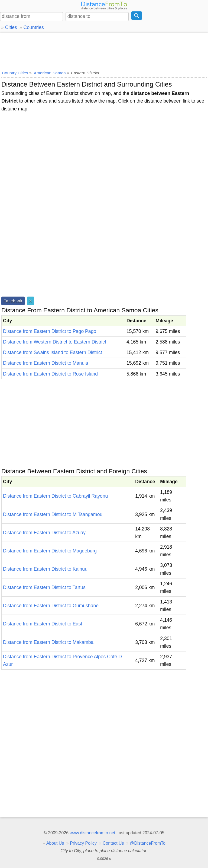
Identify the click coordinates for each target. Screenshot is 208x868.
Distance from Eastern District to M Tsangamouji (54, 514)
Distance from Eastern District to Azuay (44, 533)
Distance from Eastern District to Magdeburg (50, 551)
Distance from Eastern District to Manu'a (45, 363)
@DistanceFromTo (148, 843)
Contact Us (113, 843)
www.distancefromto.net (92, 833)
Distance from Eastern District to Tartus (44, 587)
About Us (55, 843)
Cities (11, 27)
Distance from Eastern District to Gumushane (51, 606)
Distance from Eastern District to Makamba (48, 642)
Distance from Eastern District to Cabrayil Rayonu (55, 496)
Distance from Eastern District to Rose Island (50, 374)
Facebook (13, 301)
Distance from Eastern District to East (43, 624)
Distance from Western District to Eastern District (55, 342)
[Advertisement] (104, 50)
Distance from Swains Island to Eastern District (53, 352)
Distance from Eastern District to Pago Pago (50, 331)
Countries (33, 27)
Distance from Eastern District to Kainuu (45, 569)
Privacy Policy (83, 843)
